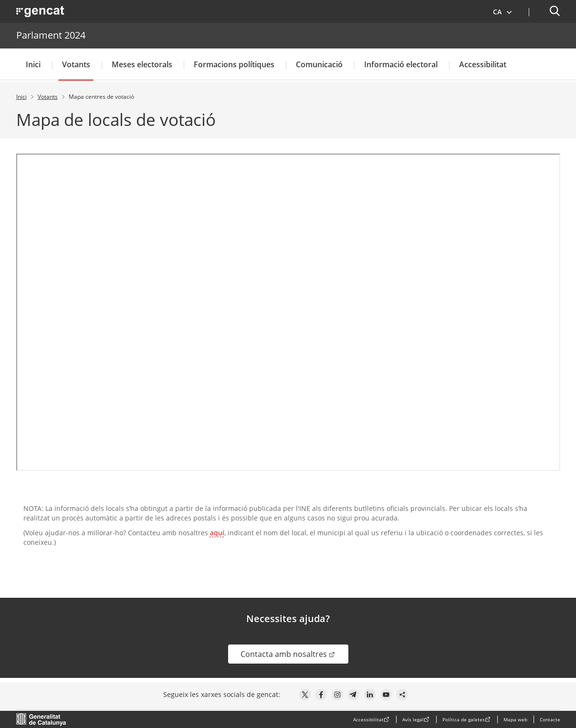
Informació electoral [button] (401, 64)
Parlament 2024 (51, 35)
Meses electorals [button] (142, 64)
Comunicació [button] (319, 64)
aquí (217, 533)
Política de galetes (464, 719)
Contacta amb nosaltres (294, 654)
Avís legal (413, 719)
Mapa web (515, 719)
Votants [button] (76, 64)
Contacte (550, 719)
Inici (33, 64)
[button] (503, 11)
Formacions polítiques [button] (234, 64)
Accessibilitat (483, 64)
